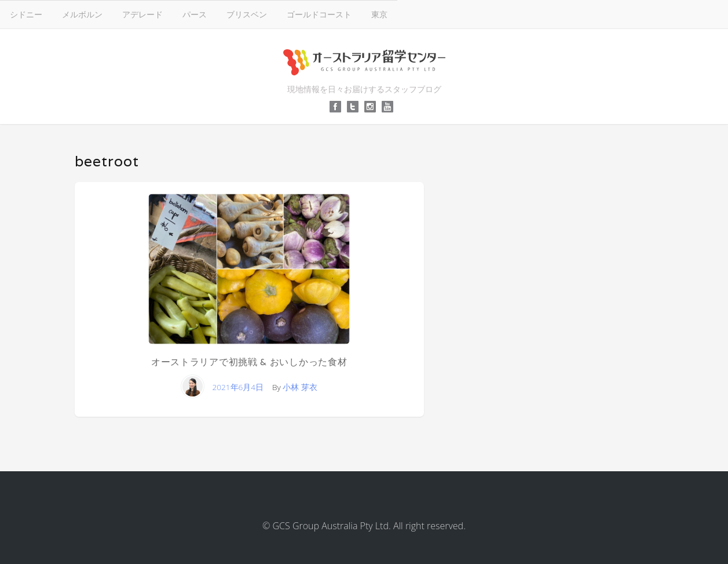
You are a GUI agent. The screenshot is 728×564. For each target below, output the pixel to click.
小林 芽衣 (300, 387)
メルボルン (82, 14)
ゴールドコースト (319, 14)
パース (195, 14)
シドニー (26, 14)
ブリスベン (247, 14)
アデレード (142, 14)
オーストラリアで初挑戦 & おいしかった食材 (249, 362)
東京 (379, 14)
